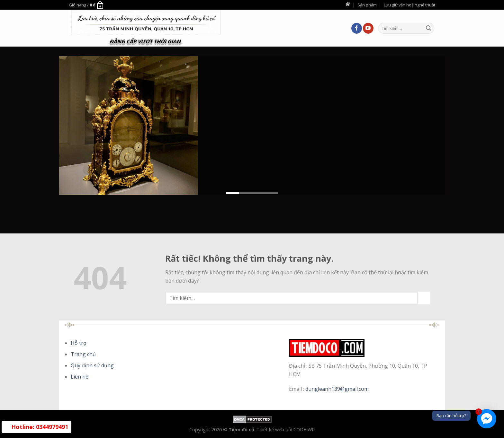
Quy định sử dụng (92, 365)
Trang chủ (83, 354)
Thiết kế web (271, 429)
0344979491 (40, 427)
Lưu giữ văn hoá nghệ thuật (410, 5)
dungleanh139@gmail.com (337, 389)
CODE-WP (304, 429)
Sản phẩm (367, 5)
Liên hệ (80, 377)
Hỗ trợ (79, 343)
